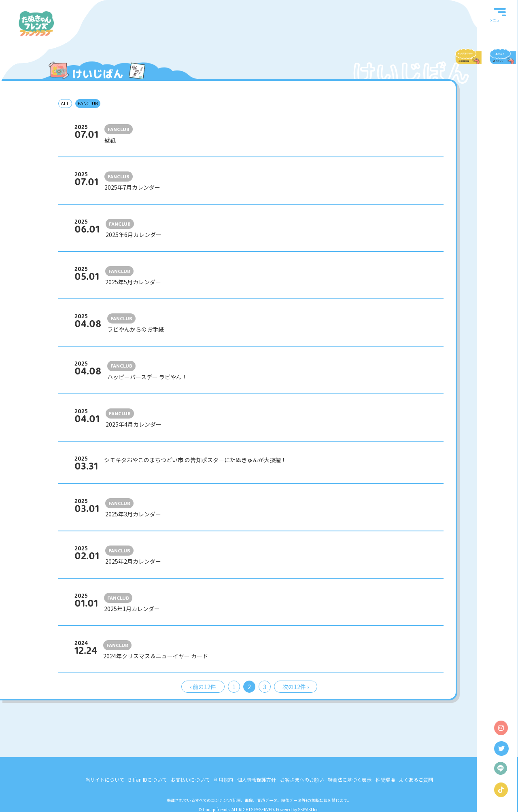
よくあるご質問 (416, 779)
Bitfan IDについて (148, 779)
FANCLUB (88, 103)
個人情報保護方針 (257, 779)
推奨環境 (385, 779)
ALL (65, 103)
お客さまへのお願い (302, 779)
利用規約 (223, 779)
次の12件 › (296, 687)
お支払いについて (190, 779)
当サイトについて (105, 779)
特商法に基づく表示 (350, 779)
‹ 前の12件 (203, 687)
